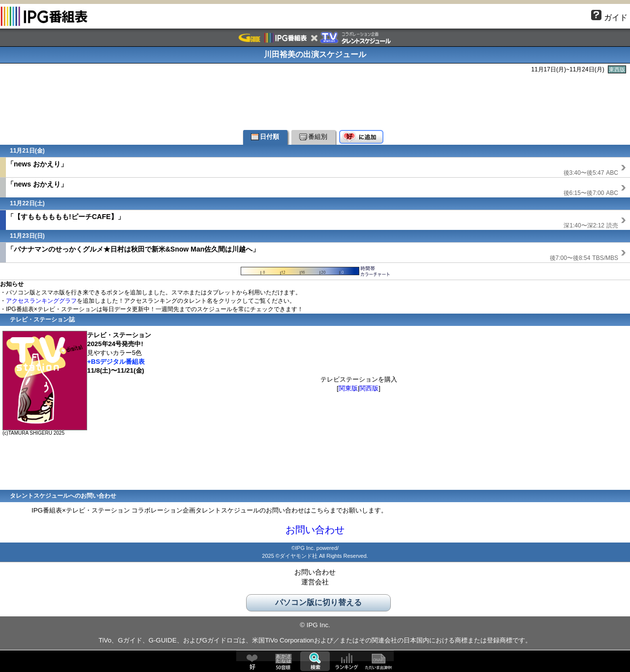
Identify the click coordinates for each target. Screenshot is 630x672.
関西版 (369, 388)
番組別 (313, 137)
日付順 (265, 137)
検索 (315, 661)
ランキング (346, 661)
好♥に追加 (361, 137)
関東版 (348, 388)
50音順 (283, 661)
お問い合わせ (315, 530)
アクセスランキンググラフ (41, 301)
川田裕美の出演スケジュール (315, 54)
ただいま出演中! (378, 661)
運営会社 (315, 582)
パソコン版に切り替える (318, 602)
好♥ (252, 661)
